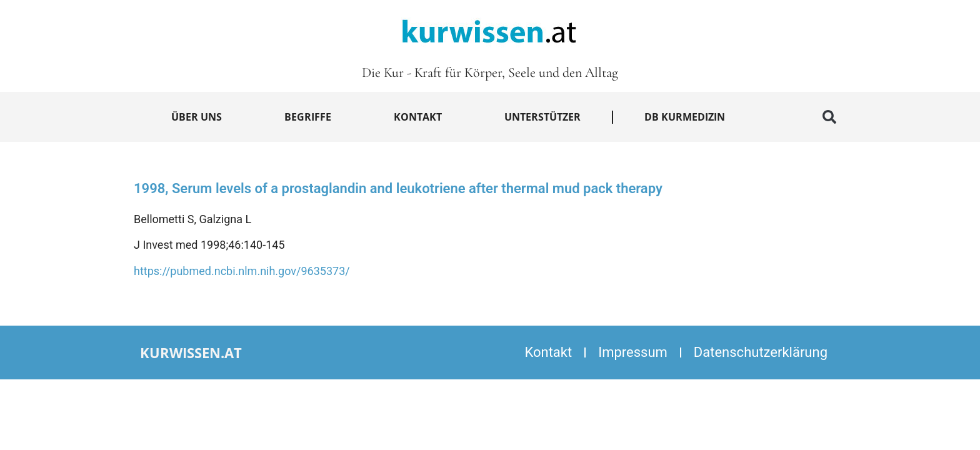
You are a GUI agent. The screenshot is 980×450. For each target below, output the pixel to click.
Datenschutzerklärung (761, 352)
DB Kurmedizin (685, 117)
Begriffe (308, 117)
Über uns (197, 117)
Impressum (633, 352)
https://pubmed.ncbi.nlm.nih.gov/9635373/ (242, 271)
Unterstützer (542, 117)
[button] (829, 117)
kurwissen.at (191, 352)
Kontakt (418, 117)
